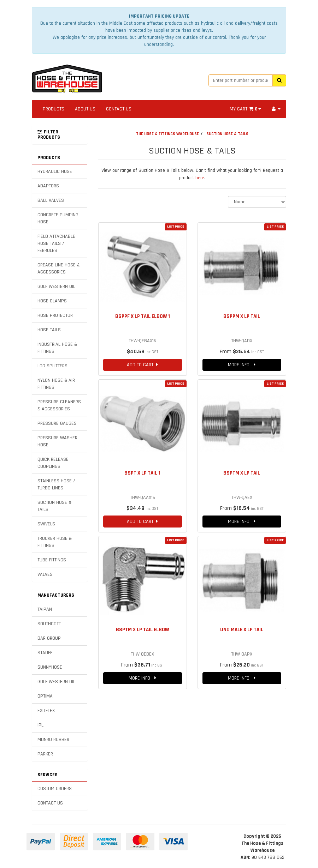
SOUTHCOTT (49, 624)
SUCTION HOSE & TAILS (54, 506)
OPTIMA (45, 696)
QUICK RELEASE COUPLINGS (53, 463)
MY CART (245, 109)
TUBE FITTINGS (52, 560)
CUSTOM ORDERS (55, 789)
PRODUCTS (54, 109)
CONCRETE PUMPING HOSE (58, 218)
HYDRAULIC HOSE (55, 171)
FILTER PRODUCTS (49, 135)
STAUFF (45, 653)
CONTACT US (119, 109)
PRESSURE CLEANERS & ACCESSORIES (59, 405)
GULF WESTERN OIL (56, 287)
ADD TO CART (142, 365)
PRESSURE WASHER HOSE (57, 441)
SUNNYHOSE (50, 667)
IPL (40, 725)
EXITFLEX (46, 711)
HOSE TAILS (49, 330)
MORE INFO (242, 365)
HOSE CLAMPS (52, 301)
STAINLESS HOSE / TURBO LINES (56, 484)
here (200, 178)
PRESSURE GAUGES (57, 423)
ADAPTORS (48, 186)
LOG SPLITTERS (52, 366)
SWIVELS (46, 524)
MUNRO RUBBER (53, 740)
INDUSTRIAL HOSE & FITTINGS (57, 348)
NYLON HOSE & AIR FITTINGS (56, 384)
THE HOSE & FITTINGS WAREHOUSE (167, 134)
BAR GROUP (49, 638)
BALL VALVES (51, 200)
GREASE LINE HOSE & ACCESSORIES (59, 269)
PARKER (45, 754)
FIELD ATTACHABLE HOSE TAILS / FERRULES (56, 243)
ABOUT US (85, 109)
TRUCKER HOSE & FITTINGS (55, 542)
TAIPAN (45, 609)
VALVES (45, 574)
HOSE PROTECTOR (55, 315)
